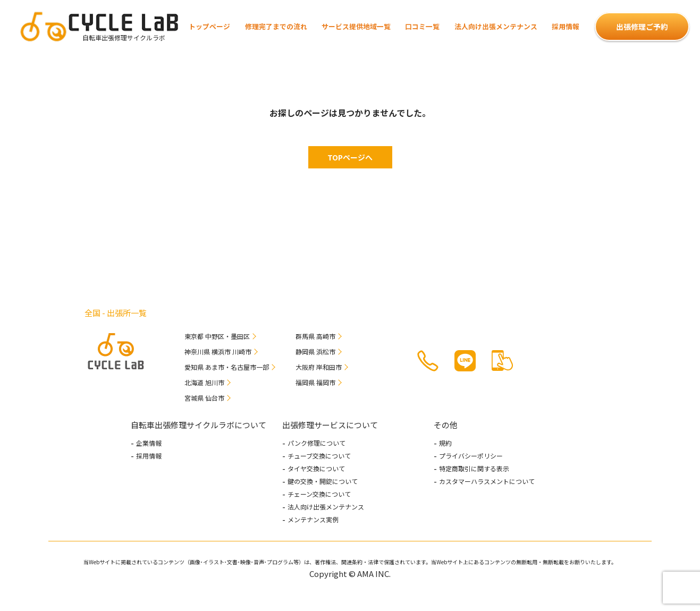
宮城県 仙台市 (204, 398)
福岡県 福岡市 (315, 382)
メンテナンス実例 (313, 520)
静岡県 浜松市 (315, 351)
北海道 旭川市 (204, 382)
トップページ (209, 26)
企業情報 (149, 443)
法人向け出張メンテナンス (496, 26)
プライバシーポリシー (471, 456)
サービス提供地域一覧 (356, 26)
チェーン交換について (319, 494)
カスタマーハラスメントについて (487, 481)
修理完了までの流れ (276, 26)
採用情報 (566, 26)
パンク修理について (317, 443)
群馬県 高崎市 (315, 336)
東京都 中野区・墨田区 (217, 336)
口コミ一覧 (422, 26)
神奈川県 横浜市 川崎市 (218, 351)
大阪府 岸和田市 (319, 367)
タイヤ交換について (316, 469)
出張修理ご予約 (642, 27)
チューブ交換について (319, 456)
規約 (445, 443)
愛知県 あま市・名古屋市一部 (227, 367)
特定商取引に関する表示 (474, 469)
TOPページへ (350, 157)
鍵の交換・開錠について (323, 481)
